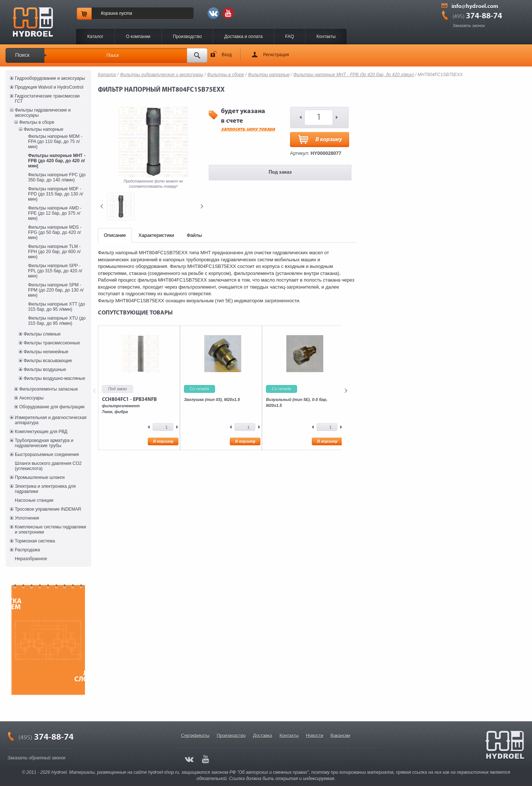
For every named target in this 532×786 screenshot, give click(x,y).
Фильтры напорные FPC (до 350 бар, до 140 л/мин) (57, 177)
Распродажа (27, 550)
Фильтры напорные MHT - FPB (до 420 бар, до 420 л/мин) (57, 161)
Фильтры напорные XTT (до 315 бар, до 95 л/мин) (57, 307)
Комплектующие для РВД (41, 432)
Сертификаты (195, 736)
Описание (115, 235)
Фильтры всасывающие (48, 361)
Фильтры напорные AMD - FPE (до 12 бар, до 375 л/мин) (55, 213)
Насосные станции (34, 500)
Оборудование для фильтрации (52, 407)
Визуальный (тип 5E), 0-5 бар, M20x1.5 (297, 402)
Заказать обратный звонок (36, 758)
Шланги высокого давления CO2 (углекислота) (48, 466)
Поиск (22, 55)
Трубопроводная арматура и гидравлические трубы (44, 443)
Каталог (95, 37)
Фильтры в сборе (37, 122)
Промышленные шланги (40, 477)
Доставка (263, 736)
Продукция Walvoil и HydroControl (49, 87)
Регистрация (276, 55)
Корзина (109, 13)
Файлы (194, 235)
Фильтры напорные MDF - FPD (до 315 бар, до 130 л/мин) (56, 194)
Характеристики (156, 235)
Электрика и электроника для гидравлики (45, 489)
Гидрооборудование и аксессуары (50, 78)
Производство (187, 37)
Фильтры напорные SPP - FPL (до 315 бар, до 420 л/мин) (55, 271)
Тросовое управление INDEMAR (48, 509)
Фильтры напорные (43, 129)
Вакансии (340, 736)
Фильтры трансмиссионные (52, 343)
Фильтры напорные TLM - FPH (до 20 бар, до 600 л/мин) (54, 252)
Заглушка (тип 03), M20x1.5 (212, 399)
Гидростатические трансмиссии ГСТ (47, 99)
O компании (138, 37)
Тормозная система (35, 541)
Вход (227, 55)
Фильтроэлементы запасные (49, 389)
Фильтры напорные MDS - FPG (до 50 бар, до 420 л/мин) (55, 232)
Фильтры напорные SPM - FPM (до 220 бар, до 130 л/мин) (56, 290)
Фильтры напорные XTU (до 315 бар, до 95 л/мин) (57, 321)
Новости (314, 736)
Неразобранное (31, 559)
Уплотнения (27, 518)
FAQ (290, 37)
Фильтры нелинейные (46, 352)
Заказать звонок (469, 25)
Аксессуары (31, 398)
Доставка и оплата (243, 37)
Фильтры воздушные (45, 370)
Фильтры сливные (42, 334)
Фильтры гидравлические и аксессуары (43, 113)
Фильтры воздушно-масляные (54, 378)
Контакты (326, 37)
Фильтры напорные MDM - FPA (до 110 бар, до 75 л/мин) (55, 142)
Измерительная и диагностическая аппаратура (51, 420)
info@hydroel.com (475, 7)
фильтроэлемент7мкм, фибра (129, 405)
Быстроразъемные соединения (47, 455)
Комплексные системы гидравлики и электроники (50, 530)
